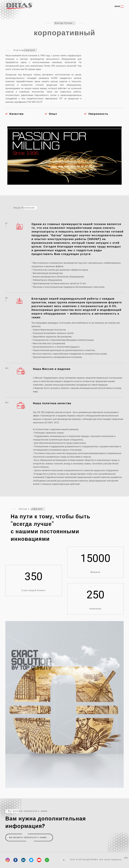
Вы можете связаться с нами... (29, 838)
